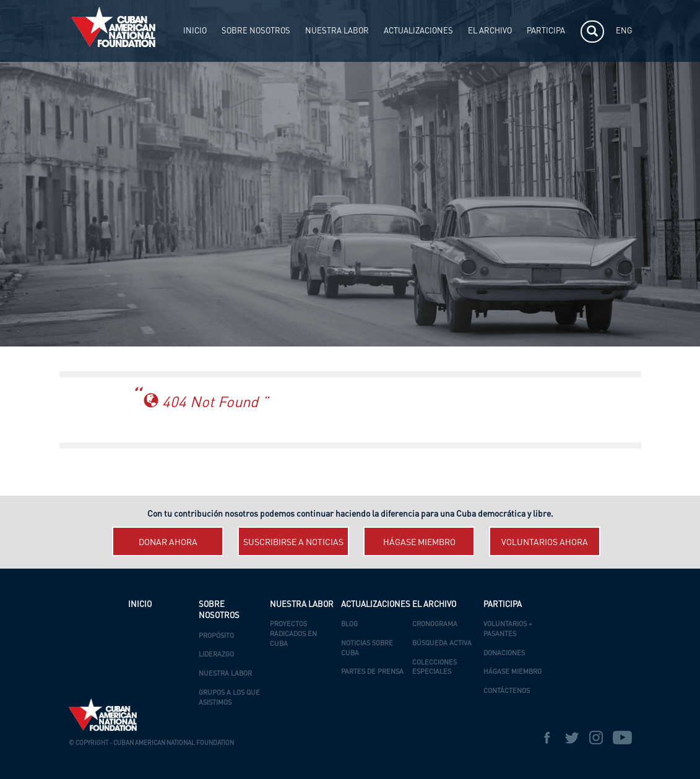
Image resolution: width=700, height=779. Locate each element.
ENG (624, 31)
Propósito (216, 636)
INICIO (195, 31)
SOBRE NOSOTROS (256, 31)
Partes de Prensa (372, 672)
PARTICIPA (546, 31)
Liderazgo (216, 655)
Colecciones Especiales (434, 668)
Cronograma (435, 625)
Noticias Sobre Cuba (367, 649)
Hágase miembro (419, 543)
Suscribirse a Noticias (293, 543)
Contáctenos (507, 691)
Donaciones (504, 654)
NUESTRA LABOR (337, 31)
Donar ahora (168, 543)
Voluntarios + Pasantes (508, 630)
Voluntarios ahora (545, 543)
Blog (349, 625)
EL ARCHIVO (490, 31)
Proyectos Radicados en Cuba (293, 634)
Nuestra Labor (225, 674)
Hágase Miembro (512, 672)
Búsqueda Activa (442, 644)
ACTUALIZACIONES (418, 31)
